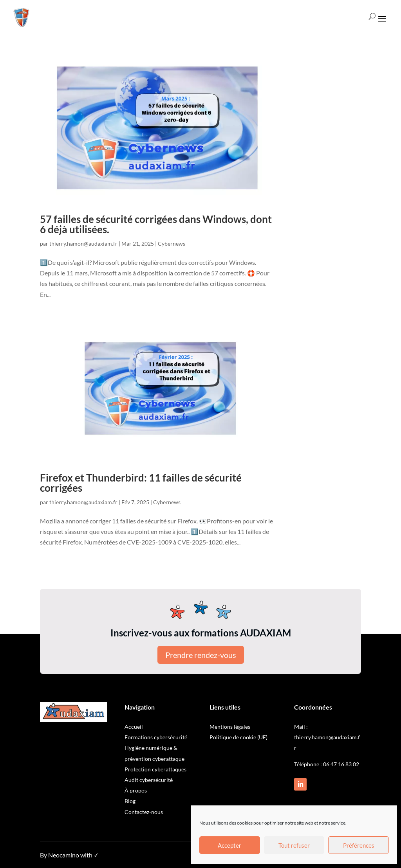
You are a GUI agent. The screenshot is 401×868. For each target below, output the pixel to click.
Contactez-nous (144, 812)
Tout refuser (294, 845)
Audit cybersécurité (149, 780)
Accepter (229, 845)
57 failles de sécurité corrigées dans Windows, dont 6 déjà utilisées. (156, 224)
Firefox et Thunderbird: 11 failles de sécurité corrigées (141, 483)
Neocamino (64, 855)
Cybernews (172, 244)
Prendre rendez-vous (201, 655)
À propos (136, 790)
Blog (130, 801)
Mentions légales (230, 727)
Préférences (359, 845)
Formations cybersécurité (156, 737)
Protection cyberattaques (155, 769)
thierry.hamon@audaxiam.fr (83, 244)
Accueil (134, 727)
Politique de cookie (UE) (238, 737)
